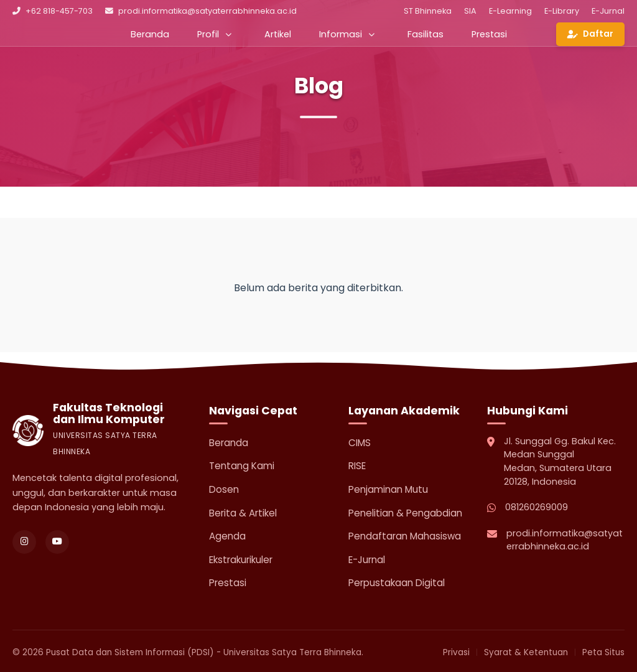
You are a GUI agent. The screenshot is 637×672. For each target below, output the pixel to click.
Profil (214, 34)
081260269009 (537, 507)
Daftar (590, 34)
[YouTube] (57, 542)
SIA (470, 11)
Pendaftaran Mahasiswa (405, 536)
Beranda (150, 34)
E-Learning (510, 11)
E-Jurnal (608, 11)
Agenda (227, 536)
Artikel (278, 34)
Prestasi (489, 34)
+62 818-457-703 (53, 11)
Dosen (224, 489)
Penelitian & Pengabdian (405, 513)
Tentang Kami (242, 466)
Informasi (347, 34)
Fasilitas (425, 34)
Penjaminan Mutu (388, 489)
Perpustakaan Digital (397, 583)
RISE (357, 466)
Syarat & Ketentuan (526, 652)
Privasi (456, 652)
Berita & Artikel (243, 513)
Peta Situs (603, 652)
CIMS (360, 443)
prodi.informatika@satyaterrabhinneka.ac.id (201, 11)
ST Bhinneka (428, 11)
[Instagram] (24, 542)
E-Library (562, 11)
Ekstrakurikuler (241, 560)
